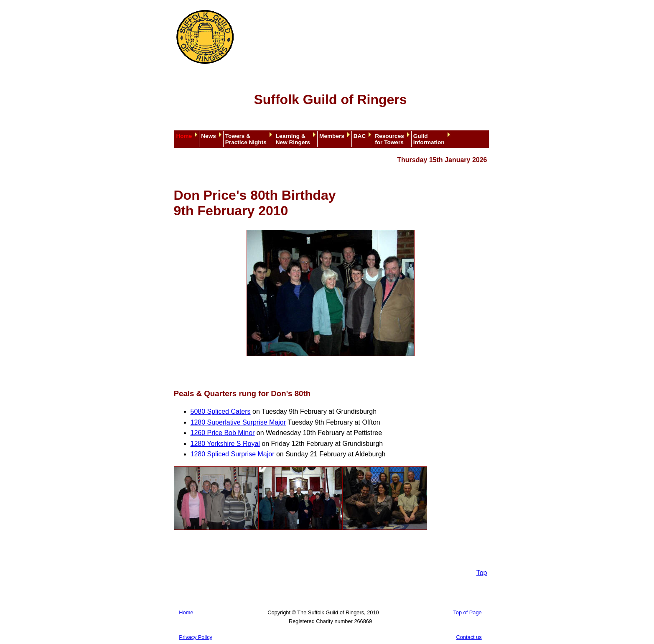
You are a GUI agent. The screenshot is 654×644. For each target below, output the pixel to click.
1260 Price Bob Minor (223, 433)
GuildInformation (429, 139)
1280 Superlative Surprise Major (238, 422)
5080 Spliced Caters (221, 411)
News (209, 136)
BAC (360, 136)
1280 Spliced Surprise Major (233, 454)
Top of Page (467, 612)
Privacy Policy (196, 637)
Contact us (469, 637)
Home (184, 136)
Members (332, 136)
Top (482, 573)
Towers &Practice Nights (246, 139)
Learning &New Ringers (293, 139)
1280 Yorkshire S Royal (225, 444)
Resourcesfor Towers (389, 139)
